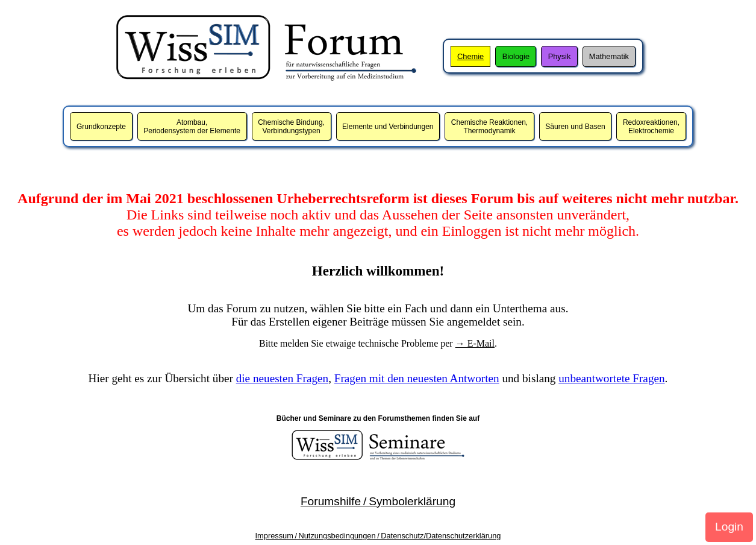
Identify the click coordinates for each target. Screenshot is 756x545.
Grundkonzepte (101, 127)
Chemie (470, 56)
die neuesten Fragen (282, 378)
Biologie (516, 56)
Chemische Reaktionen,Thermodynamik (489, 127)
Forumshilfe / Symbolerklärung (378, 501)
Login (729, 527)
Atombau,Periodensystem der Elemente (192, 127)
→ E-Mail (475, 343)
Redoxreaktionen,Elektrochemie (651, 127)
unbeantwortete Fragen (611, 378)
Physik (560, 56)
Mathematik (609, 56)
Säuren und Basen (575, 127)
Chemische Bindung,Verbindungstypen (291, 127)
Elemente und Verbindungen (388, 127)
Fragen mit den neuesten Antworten (417, 378)
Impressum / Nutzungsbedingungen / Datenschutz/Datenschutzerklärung (378, 536)
